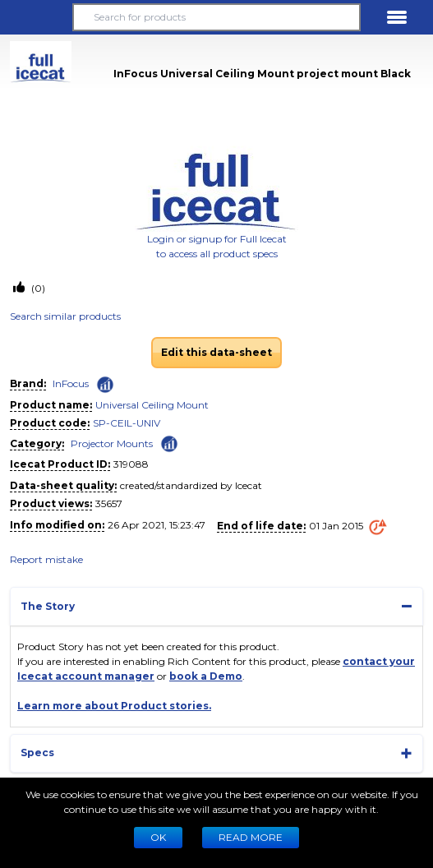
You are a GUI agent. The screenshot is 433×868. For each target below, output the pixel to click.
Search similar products (65, 316)
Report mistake (46, 559)
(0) (37, 288)
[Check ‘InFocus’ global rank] (105, 385)
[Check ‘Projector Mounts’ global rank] (169, 443)
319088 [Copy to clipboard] (131, 464)
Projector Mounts (112, 443)
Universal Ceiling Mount (152, 405)
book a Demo (206, 676)
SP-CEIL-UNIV (127, 423)
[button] (36, 17)
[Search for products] (216, 17)
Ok (158, 837)
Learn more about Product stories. (114, 706)
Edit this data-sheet (216, 352)
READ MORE (251, 837)
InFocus (71, 383)
